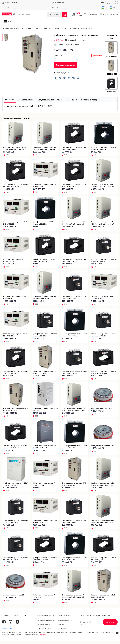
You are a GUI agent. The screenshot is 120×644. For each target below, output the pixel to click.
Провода (26, 18)
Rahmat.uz (7, 631)
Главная (6, 31)
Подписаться (110, 625)
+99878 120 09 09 (11, 3)
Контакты (56, 8)
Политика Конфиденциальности (67, 632)
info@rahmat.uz (61, 3)
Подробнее (45, 642)
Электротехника (36, 18)
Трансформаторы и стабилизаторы (39, 31)
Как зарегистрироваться (46, 623)
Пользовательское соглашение (44, 632)
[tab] (10, 102)
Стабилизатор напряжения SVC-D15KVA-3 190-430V (73, 31)
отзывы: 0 (72, 43)
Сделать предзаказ (65, 68)
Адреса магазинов (65, 623)
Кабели (20, 18)
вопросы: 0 (82, 43)
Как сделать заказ (43, 627)
